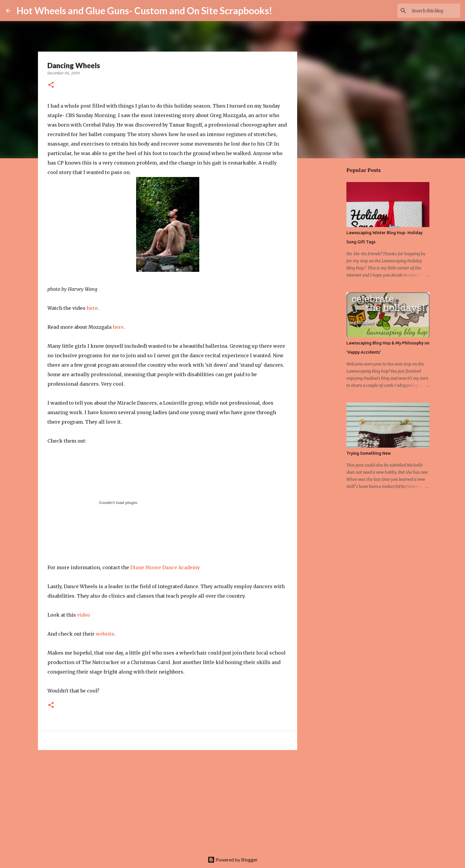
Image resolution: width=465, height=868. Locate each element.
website (105, 634)
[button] (51, 85)
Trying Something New (369, 453)
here (92, 308)
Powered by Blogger (233, 860)
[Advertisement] (168, 800)
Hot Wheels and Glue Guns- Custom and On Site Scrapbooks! (144, 11)
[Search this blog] (429, 11)
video (84, 615)
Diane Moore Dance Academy (164, 567)
